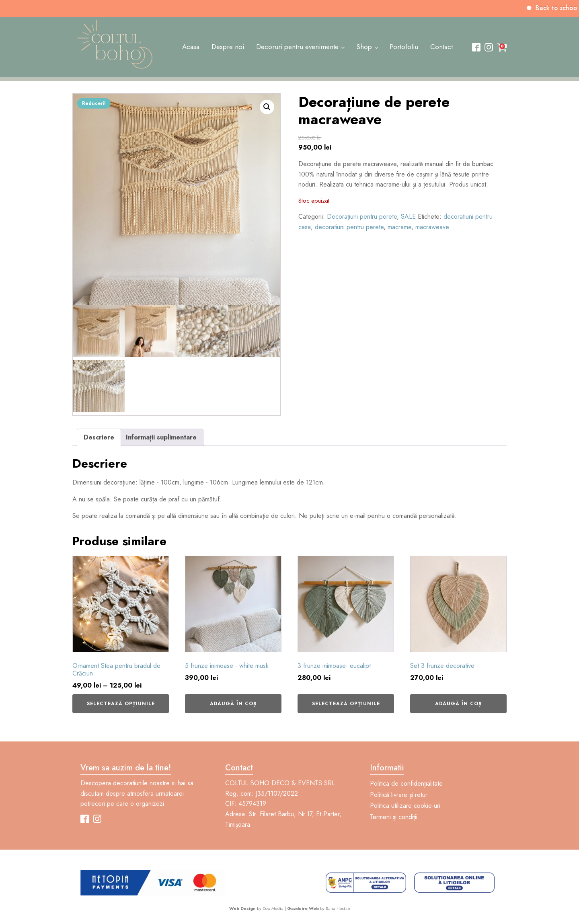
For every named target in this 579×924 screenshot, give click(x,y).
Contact (441, 47)
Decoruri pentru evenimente (297, 47)
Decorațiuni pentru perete (362, 217)
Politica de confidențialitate (406, 783)
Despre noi (228, 47)
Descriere (99, 437)
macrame (399, 227)
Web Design (242, 908)
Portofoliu (404, 47)
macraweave (432, 227)
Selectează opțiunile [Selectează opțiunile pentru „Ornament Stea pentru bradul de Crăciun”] (121, 704)
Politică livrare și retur (399, 795)
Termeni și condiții (394, 817)
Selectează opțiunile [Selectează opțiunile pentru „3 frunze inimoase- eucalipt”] (346, 704)
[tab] (99, 437)
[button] (267, 107)
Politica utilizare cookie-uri (405, 806)
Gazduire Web (303, 908)
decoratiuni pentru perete (349, 227)
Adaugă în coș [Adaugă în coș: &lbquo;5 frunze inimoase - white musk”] (233, 704)
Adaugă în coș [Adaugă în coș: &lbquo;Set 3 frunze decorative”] (459, 704)
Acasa (191, 47)
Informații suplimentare (161, 437)
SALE (408, 217)
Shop (364, 47)
